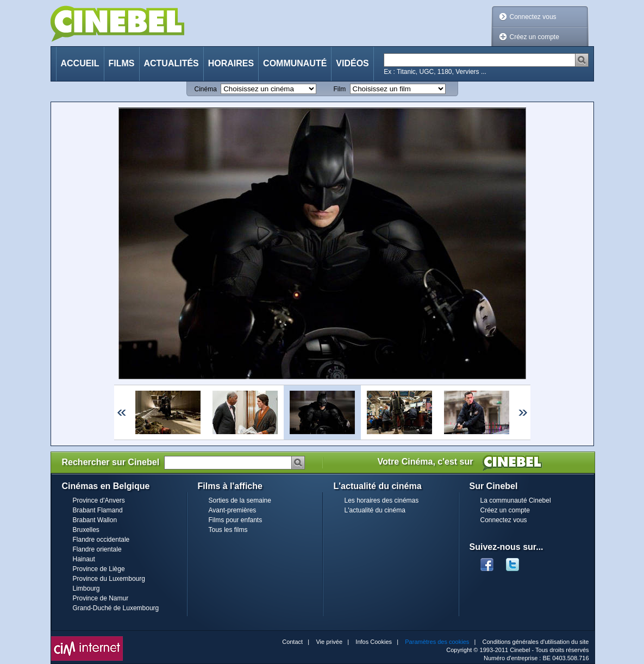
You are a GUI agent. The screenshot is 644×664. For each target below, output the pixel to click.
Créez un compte (534, 37)
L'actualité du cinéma (375, 510)
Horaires (231, 63)
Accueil (80, 63)
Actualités (171, 63)
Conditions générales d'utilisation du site (536, 642)
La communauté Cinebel (516, 500)
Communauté (295, 63)
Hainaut (84, 559)
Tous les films (228, 530)
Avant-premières (233, 510)
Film (340, 89)
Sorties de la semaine (240, 500)
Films (122, 63)
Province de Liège (99, 569)
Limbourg (86, 588)
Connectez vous (533, 17)
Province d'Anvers (99, 500)
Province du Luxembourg (109, 579)
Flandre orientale (97, 549)
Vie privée (329, 642)
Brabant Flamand (98, 510)
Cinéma (206, 89)
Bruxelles (86, 530)
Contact (292, 642)
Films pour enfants (236, 520)
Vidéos (352, 63)
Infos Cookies (374, 642)
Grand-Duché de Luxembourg (116, 608)
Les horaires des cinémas (382, 500)
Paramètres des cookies (437, 642)
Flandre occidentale (101, 540)
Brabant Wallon (95, 520)
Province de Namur (101, 598)
